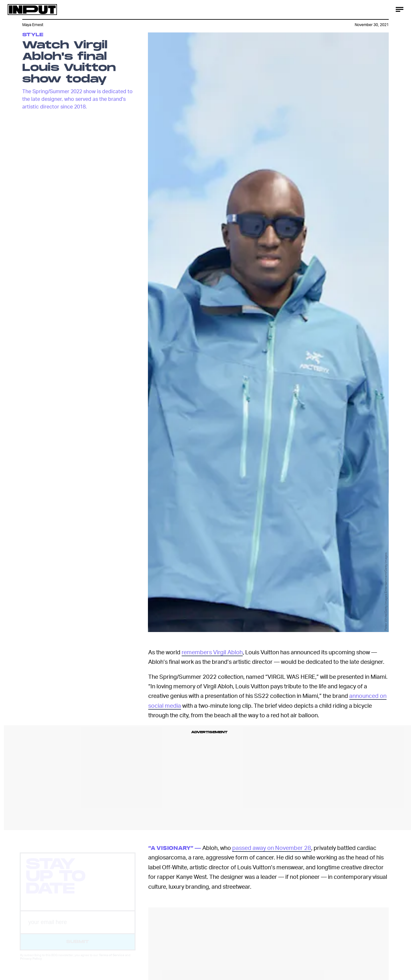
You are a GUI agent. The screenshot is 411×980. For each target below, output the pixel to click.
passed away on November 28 (272, 848)
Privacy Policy (31, 964)
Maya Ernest (33, 25)
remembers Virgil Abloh (212, 652)
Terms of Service (112, 961)
